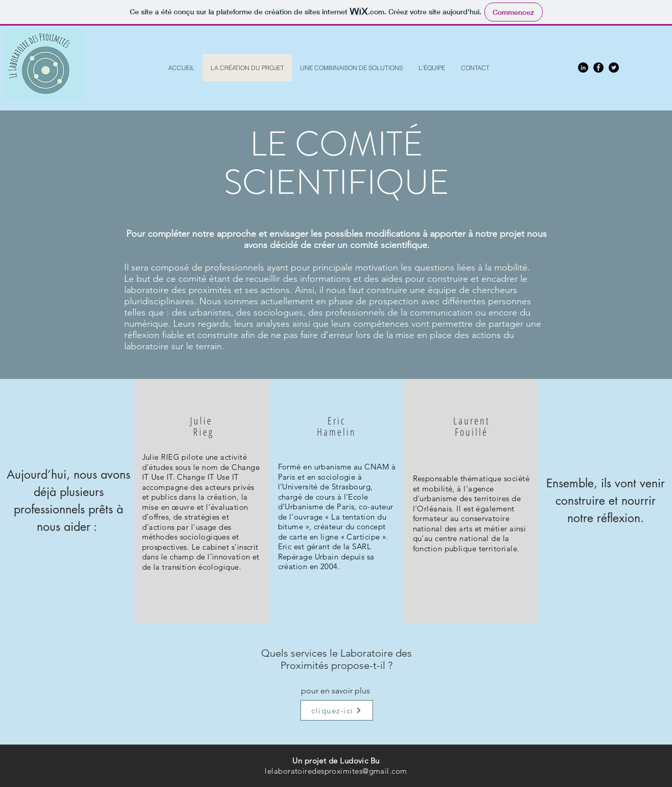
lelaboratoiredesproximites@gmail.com (336, 771)
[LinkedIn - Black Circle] (583, 68)
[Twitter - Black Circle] (614, 68)
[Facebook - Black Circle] (598, 68)
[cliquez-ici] (337, 710)
